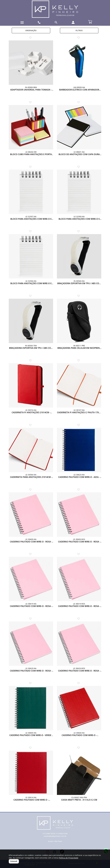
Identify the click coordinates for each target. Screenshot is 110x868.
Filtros (79, 30)
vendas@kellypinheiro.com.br (55, 836)
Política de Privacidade (69, 858)
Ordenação (31, 30)
